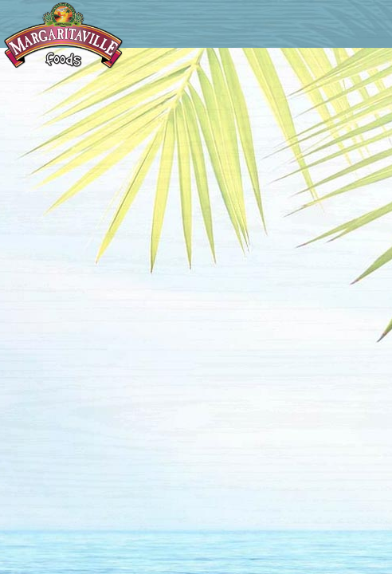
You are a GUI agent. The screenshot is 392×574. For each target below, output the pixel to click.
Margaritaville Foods (64, 35)
